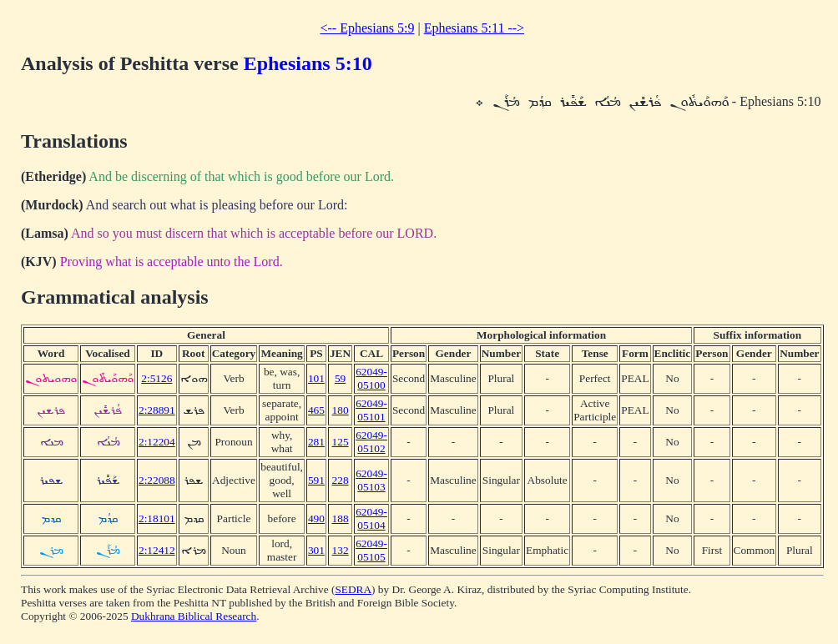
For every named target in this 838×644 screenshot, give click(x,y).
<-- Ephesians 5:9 (367, 28)
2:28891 (157, 410)
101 (316, 378)
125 (341, 442)
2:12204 (157, 442)
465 (316, 410)
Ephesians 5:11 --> (474, 28)
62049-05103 (371, 480)
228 (341, 480)
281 (316, 442)
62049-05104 (371, 518)
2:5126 (156, 378)
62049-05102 (371, 442)
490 (316, 518)
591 (316, 480)
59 (340, 378)
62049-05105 (371, 550)
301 (316, 550)
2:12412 (157, 550)
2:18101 (157, 518)
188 (341, 518)
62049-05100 (371, 378)
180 (341, 410)
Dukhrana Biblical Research (194, 616)
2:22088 (157, 480)
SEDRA (353, 589)
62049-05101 (371, 410)
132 (341, 550)
